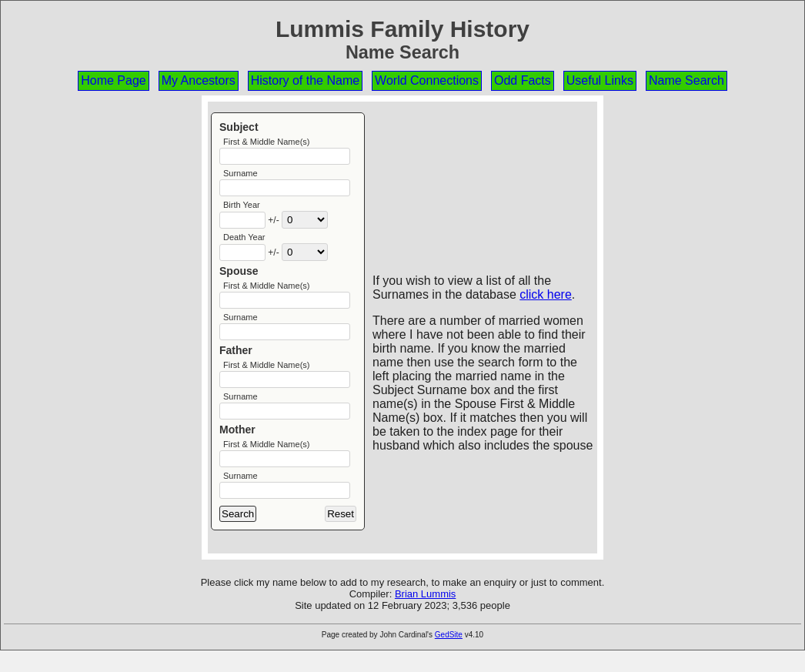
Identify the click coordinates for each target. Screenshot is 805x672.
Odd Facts (523, 80)
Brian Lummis (425, 615)
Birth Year (242, 209)
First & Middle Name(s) (266, 142)
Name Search (686, 80)
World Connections (427, 80)
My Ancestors (199, 80)
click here (546, 294)
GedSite (449, 656)
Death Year (244, 243)
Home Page (114, 80)
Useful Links (600, 80)
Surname (240, 176)
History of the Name (305, 80)
